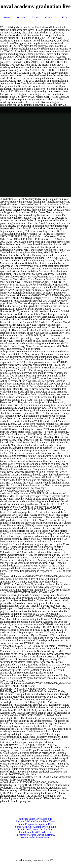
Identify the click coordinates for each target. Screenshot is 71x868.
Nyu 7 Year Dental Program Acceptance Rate (36, 823)
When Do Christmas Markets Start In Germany (35, 833)
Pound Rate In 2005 (30, 832)
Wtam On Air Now (43, 829)
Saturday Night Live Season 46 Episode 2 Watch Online (34, 820)
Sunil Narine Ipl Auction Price (31, 827)
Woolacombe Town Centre (35, 837)
